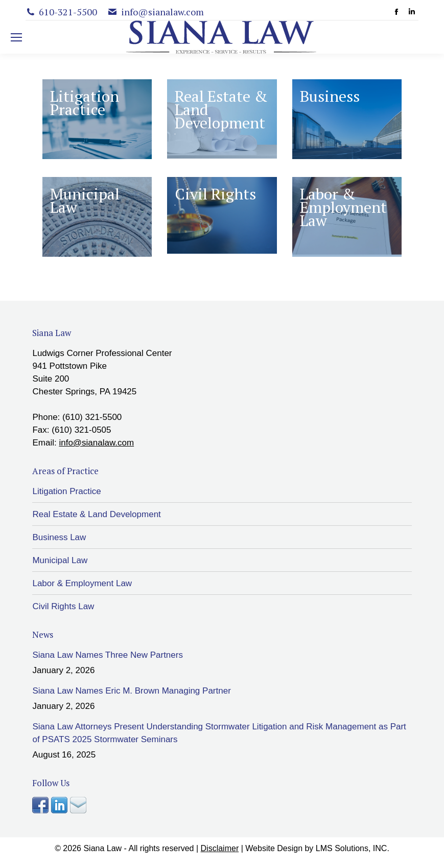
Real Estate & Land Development (96, 514)
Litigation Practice (66, 491)
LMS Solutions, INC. (353, 848)
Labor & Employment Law (82, 583)
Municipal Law (60, 560)
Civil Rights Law (63, 606)
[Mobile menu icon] (16, 37)
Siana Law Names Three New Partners (108, 655)
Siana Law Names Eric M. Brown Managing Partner (131, 691)
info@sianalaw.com (96, 443)
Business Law (59, 537)
